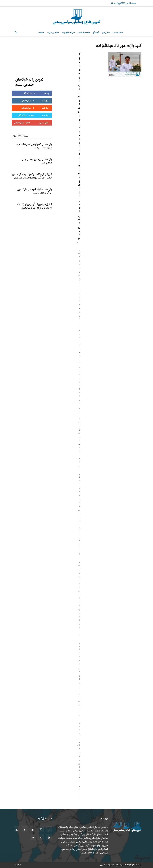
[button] (16, 33)
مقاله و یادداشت (84, 33)
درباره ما (18, 865)
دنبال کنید (46, 101)
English (41, 33)
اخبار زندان (106, 33)
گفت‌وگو (96, 33)
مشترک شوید (44, 123)
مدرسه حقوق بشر (68, 33)
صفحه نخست (118, 33)
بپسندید (46, 93)
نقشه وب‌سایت (53, 33)
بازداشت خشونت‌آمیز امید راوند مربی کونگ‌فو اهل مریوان (34, 191)
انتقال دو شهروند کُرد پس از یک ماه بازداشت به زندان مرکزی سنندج (35, 206)
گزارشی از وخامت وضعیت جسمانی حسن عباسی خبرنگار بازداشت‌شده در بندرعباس (32, 176)
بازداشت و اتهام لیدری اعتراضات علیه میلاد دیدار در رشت (34, 146)
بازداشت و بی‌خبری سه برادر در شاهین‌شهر (37, 161)
